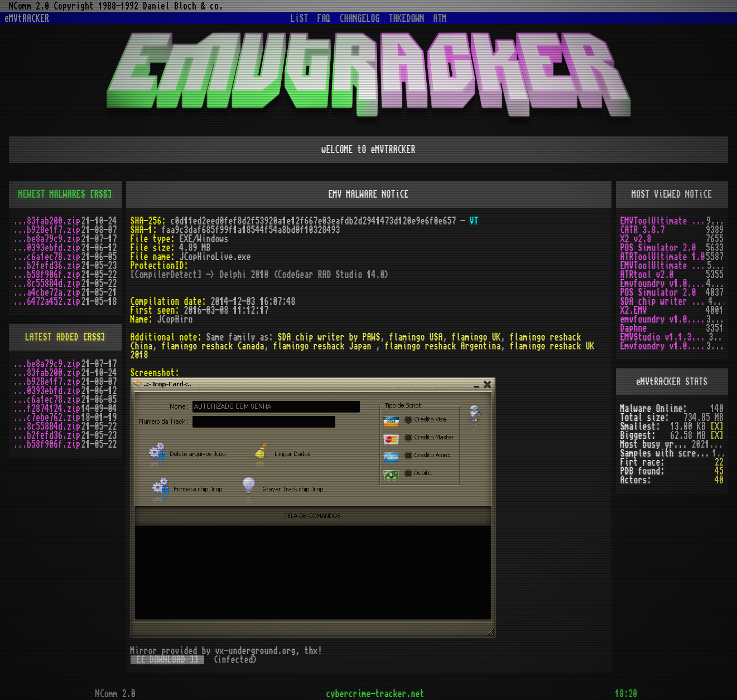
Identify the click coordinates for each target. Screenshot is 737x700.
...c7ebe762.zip (47, 418)
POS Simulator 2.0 (658, 248)
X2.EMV (634, 310)
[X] (717, 426)
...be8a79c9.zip (47, 239)
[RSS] (101, 194)
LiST (300, 18)
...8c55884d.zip (47, 284)
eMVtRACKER (27, 18)
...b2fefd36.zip (47, 266)
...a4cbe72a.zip (47, 293)
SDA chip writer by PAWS (329, 337)
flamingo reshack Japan (325, 346)
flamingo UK (476, 337)
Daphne (634, 328)
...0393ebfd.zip (47, 248)
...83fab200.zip (47, 221)
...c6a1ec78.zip (47, 257)
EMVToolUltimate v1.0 (664, 221)
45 (719, 471)
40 (719, 480)
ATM (440, 18)
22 (719, 462)
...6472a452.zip (47, 301)
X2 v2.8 (636, 239)
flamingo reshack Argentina (443, 346)
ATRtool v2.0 (647, 275)
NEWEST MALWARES (52, 194)
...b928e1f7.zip (47, 230)
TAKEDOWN (407, 18)
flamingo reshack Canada (213, 346)
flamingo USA (416, 337)
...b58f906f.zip (47, 275)
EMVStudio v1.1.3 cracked (665, 337)
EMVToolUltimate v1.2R (664, 266)
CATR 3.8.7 (643, 230)
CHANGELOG (360, 18)
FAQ (324, 18)
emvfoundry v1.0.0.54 (664, 319)
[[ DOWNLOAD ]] (167, 660)
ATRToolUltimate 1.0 (663, 257)
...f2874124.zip (47, 409)
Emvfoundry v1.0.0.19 (664, 346)
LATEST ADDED (52, 337)
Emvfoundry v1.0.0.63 (664, 284)
